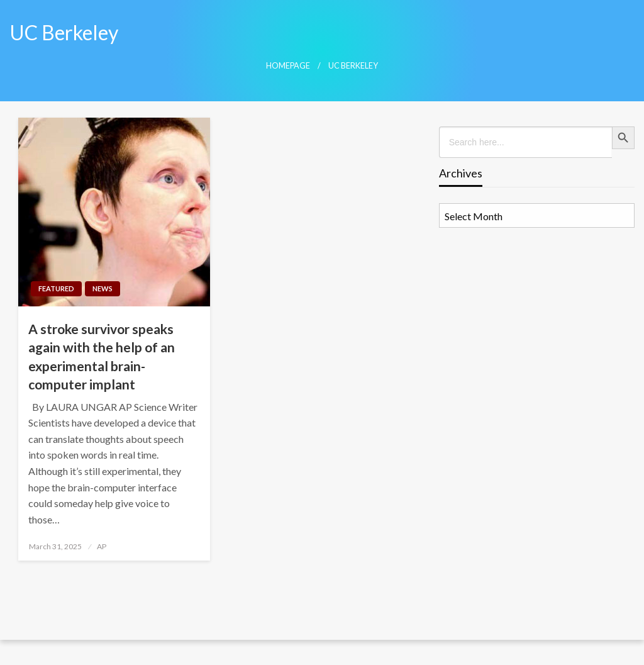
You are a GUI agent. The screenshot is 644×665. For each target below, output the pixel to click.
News (103, 288)
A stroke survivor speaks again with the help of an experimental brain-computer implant (102, 356)
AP (102, 546)
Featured (56, 288)
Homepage (288, 66)
